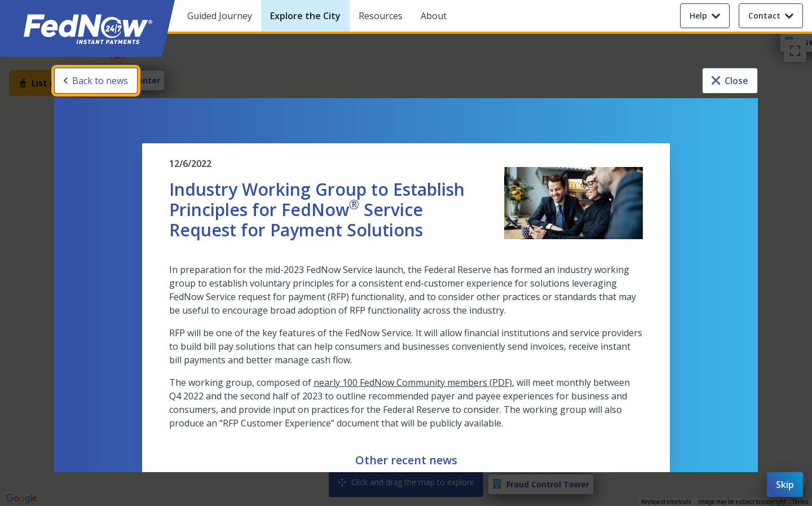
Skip (785, 485)
